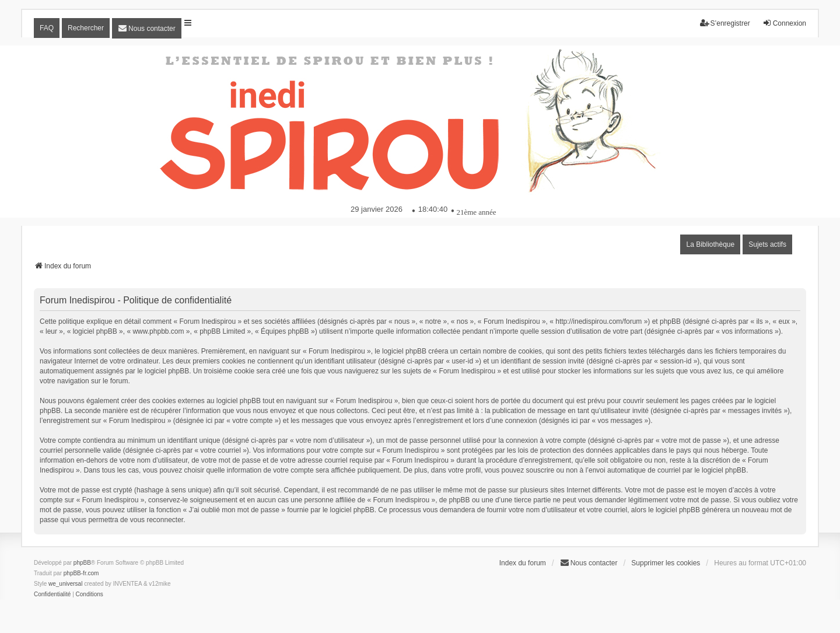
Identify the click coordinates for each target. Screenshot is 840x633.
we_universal (65, 584)
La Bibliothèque (710, 244)
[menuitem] (147, 28)
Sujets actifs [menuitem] (767, 244)
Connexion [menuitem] (784, 23)
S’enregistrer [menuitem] (725, 23)
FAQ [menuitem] (47, 28)
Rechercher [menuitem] (86, 28)
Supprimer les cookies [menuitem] (666, 563)
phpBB (82, 563)
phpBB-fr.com (81, 573)
